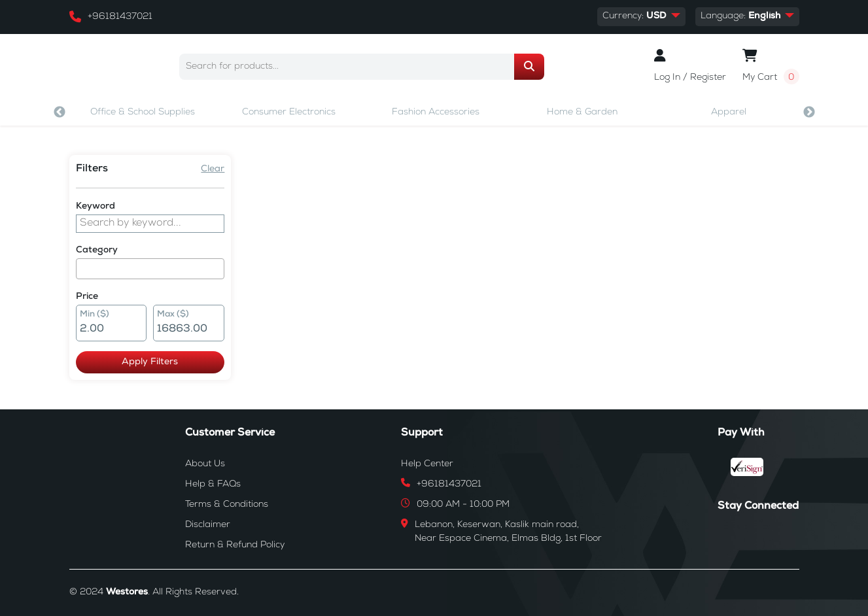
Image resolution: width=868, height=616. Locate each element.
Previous (60, 112)
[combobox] (150, 269)
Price (87, 297)
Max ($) (173, 315)
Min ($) (95, 315)
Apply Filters (150, 362)
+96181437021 (120, 17)
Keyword (95, 207)
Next (809, 112)
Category (97, 250)
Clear (213, 169)
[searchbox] (84, 269)
